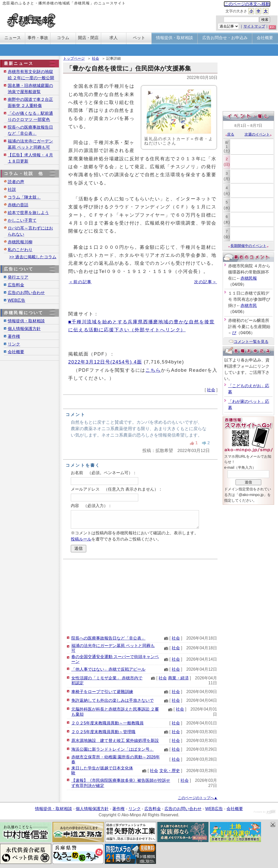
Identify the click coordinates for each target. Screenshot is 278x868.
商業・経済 (178, 678)
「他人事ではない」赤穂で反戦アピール (108, 669)
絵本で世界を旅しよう (28, 213)
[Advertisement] (140, 597)
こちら (153, 370)
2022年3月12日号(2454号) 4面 (105, 362)
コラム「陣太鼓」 (24, 197)
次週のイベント (258, 134)
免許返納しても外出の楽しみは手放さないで (112, 700)
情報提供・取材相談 (26, 321)
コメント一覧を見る (249, 342)
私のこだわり (20, 250)
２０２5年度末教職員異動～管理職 (103, 732)
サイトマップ (254, 26)
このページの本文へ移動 (247, 4)
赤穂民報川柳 (20, 242)
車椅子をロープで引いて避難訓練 (102, 692)
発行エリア (18, 277)
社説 (12, 189)
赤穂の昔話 (18, 205)
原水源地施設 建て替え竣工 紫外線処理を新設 (115, 741)
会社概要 (16, 352)
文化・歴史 (170, 771)
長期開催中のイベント (248, 246)
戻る (229, 134)
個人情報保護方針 (24, 329)
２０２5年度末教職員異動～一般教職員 (107, 723)
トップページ (74, 58)
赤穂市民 (249, 305)
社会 (95, 58)
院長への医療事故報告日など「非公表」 (108, 638)
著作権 (14, 336)
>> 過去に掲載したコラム (33, 257)
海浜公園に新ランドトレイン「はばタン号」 (112, 749)
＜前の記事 (80, 282)
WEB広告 (16, 300)
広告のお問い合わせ (26, 293)
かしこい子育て (22, 220)
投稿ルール (81, 539)
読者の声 (16, 182)
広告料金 (16, 285)
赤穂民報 (249, 278)
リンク (14, 344)
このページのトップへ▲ (198, 798)
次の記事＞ (206, 282)
